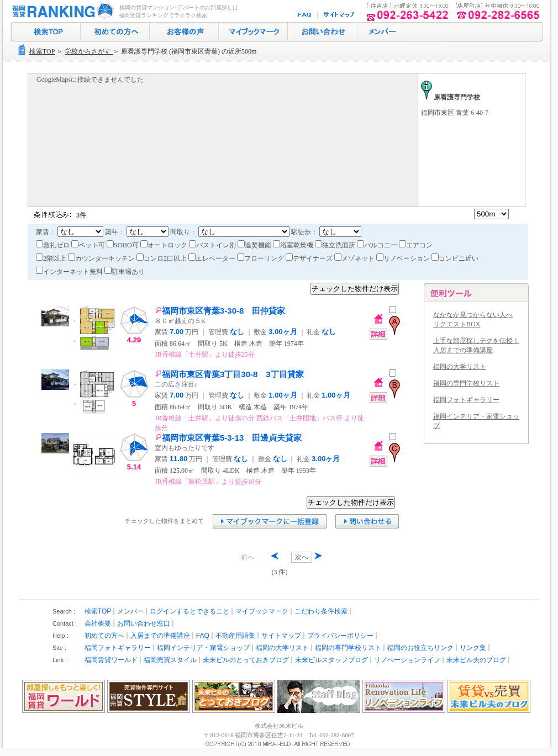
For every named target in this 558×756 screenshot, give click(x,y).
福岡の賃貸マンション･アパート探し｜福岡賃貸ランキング (61, 11)
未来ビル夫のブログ (476, 660)
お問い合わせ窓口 (144, 623)
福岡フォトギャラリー (466, 400)
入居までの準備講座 (160, 636)
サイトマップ (339, 15)
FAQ (306, 15)
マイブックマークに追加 (270, 521)
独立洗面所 (336, 245)
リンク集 (473, 648)
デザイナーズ (310, 258)
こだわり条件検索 (321, 611)
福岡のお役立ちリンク (420, 648)
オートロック (165, 245)
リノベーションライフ (407, 660)
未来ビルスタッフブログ (331, 660)
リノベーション (404, 258)
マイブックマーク (253, 32)
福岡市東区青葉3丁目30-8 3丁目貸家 (230, 374)
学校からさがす (89, 51)
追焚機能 (255, 245)
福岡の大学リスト (460, 367)
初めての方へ (115, 32)
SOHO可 (123, 245)
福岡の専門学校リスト (466, 383)
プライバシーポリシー (340, 636)
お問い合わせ (323, 32)
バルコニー (378, 245)
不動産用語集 (235, 636)
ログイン (381, 32)
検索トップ (46, 32)
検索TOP (42, 51)
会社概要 (98, 623)
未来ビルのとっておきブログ (246, 660)
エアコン (416, 245)
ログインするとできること (189, 611)
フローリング (261, 258)
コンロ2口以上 (162, 258)
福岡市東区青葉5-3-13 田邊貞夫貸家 (228, 438)
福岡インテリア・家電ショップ (203, 648)
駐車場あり (125, 272)
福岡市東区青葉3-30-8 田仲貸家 (220, 311)
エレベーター (213, 258)
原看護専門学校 (451, 97)
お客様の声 (184, 32)
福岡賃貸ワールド (111, 660)
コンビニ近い (455, 258)
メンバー (130, 611)
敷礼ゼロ (54, 245)
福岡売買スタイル (170, 660)
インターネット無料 (70, 272)
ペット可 (89, 245)
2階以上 (52, 258)
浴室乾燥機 (294, 245)
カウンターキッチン (102, 258)
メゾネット (355, 258)
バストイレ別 (213, 245)
